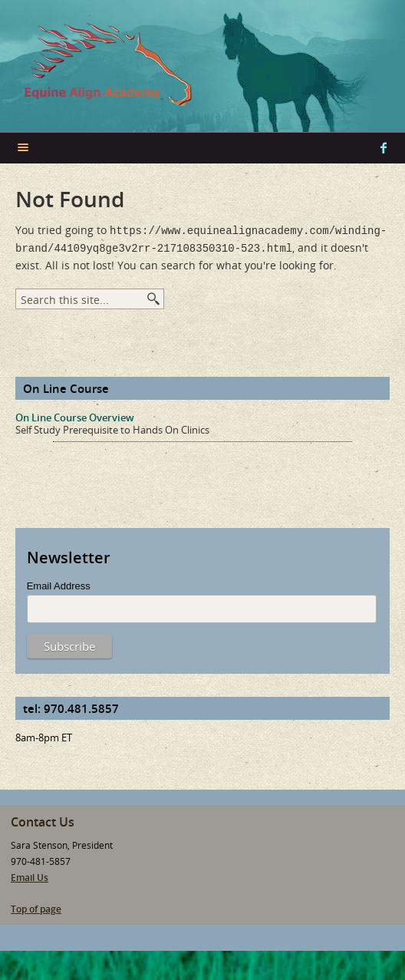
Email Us (30, 874)
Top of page (36, 906)
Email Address (59, 583)
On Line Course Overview (75, 414)
